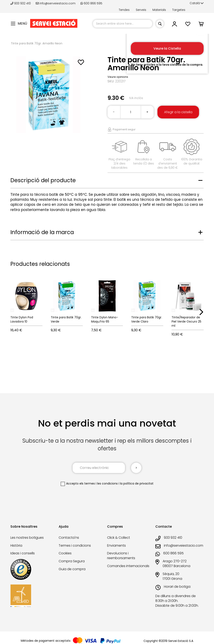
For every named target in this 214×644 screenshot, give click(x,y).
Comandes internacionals (128, 566)
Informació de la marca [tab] (42, 232)
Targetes (179, 10)
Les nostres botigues (27, 538)
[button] (197, 3)
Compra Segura (72, 561)
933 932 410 (21, 3)
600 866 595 (91, 3)
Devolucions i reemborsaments (121, 556)
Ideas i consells (23, 553)
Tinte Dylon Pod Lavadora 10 (22, 319)
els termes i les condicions (99, 483)
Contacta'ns (69, 538)
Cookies (65, 553)
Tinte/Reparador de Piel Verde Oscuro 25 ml (186, 321)
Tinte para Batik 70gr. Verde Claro (147, 319)
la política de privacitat (137, 483)
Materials (159, 10)
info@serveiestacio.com (56, 3)
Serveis (141, 10)
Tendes (124, 10)
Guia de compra (72, 569)
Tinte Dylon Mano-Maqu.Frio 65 (105, 319)
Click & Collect (119, 538)
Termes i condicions (75, 545)
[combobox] (123, 24)
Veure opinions (118, 77)
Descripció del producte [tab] (43, 180)
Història (16, 545)
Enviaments (116, 545)
